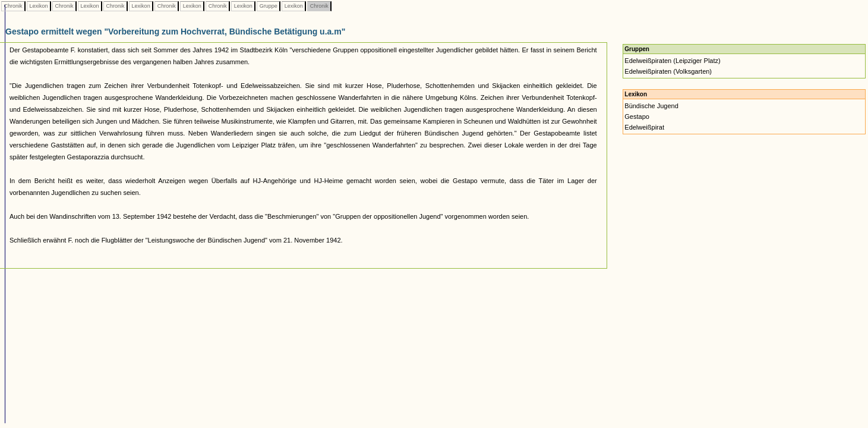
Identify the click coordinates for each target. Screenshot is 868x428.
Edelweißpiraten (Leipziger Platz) (672, 61)
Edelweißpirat (644, 127)
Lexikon (39, 6)
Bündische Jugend (651, 106)
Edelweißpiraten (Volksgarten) (668, 71)
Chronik (13, 6)
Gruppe (268, 6)
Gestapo (637, 117)
